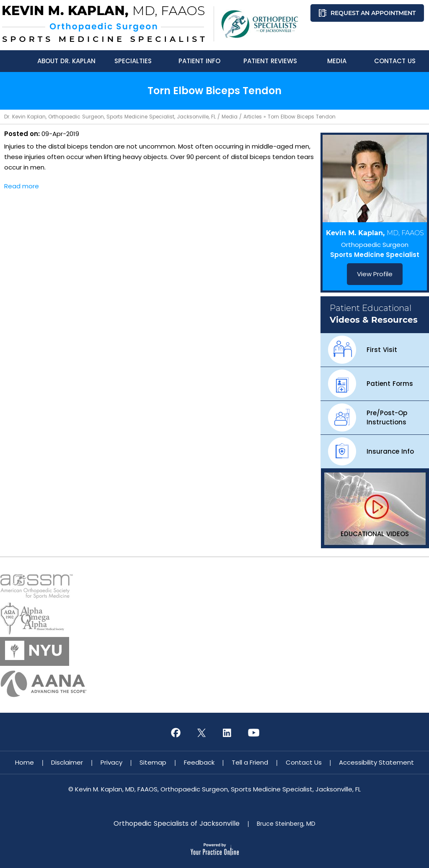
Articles (253, 117)
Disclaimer (67, 762)
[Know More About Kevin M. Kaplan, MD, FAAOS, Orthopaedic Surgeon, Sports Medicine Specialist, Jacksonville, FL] (103, 24)
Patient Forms (390, 384)
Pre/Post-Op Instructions (387, 417)
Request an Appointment (373, 13)
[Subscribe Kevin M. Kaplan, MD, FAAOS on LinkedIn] (227, 733)
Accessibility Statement (376, 762)
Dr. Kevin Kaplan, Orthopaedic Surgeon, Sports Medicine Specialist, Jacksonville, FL (110, 117)
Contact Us (304, 762)
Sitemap (153, 762)
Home (25, 762)
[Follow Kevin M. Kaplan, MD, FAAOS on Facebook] (176, 733)
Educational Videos (375, 534)
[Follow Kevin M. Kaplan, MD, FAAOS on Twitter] (202, 733)
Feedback (199, 762)
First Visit (382, 350)
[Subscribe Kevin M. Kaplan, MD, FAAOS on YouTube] (253, 733)
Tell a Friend (250, 762)
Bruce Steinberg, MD (286, 824)
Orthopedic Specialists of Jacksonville (177, 824)
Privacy (111, 762)
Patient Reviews (270, 61)
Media (230, 117)
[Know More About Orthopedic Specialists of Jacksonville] (260, 24)
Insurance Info (390, 451)
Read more (22, 186)
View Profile (375, 274)
